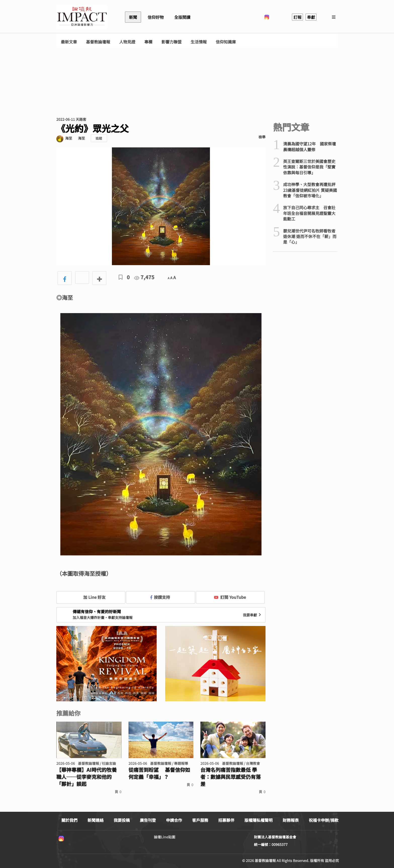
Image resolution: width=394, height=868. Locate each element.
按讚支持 (160, 597)
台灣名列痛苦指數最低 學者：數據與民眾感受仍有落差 (231, 777)
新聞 (133, 17)
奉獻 (311, 17)
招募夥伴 (226, 820)
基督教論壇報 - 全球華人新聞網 (82, 17)
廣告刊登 (148, 820)
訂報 (297, 17)
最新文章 (69, 42)
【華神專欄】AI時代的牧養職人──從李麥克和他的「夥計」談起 (86, 777)
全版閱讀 (182, 17)
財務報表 (291, 820)
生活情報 (199, 42)
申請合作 (174, 820)
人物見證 (127, 42)
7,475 (144, 277)
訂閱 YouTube (230, 597)
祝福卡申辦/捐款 (324, 820)
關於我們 (69, 820)
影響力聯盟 (171, 42)
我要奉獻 (252, 615)
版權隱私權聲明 (258, 820)
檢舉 (262, 137)
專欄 (148, 42)
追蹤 (99, 138)
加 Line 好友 (91, 597)
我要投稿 (122, 820)
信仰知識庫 (226, 42)
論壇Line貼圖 (165, 837)
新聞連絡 (96, 820)
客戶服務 (200, 820)
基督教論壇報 (98, 42)
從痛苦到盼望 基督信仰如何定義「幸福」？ (159, 773)
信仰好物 (156, 17)
